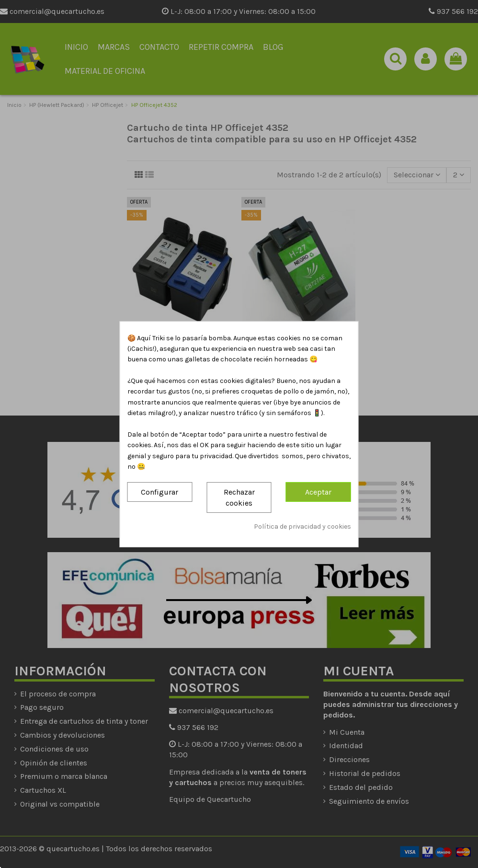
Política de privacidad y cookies (302, 527)
